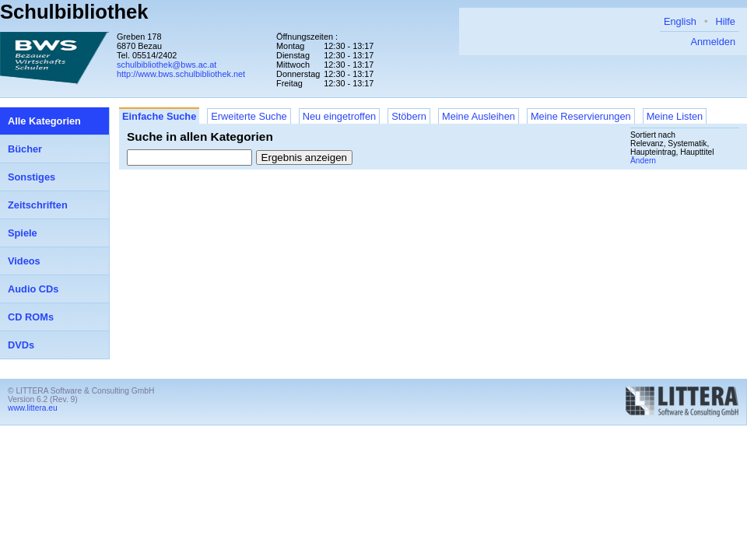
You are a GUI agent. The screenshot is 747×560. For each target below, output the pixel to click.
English (680, 21)
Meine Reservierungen (581, 116)
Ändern (643, 161)
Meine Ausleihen (479, 116)
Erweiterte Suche (249, 116)
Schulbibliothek (74, 12)
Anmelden (713, 42)
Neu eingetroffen (339, 116)
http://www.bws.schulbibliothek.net (181, 74)
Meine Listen (675, 116)
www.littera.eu (33, 408)
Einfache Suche (159, 116)
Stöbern (409, 116)
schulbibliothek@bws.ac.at (167, 65)
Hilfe (725, 21)
